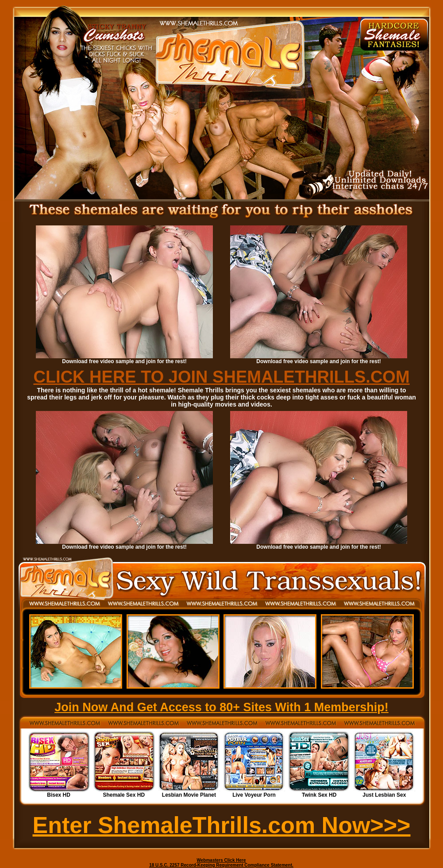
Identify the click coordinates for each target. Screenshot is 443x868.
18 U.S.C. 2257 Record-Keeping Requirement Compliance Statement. (221, 865)
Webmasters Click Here (221, 860)
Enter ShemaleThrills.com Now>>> (222, 825)
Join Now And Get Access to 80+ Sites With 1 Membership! (221, 707)
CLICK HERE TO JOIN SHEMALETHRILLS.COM (221, 377)
